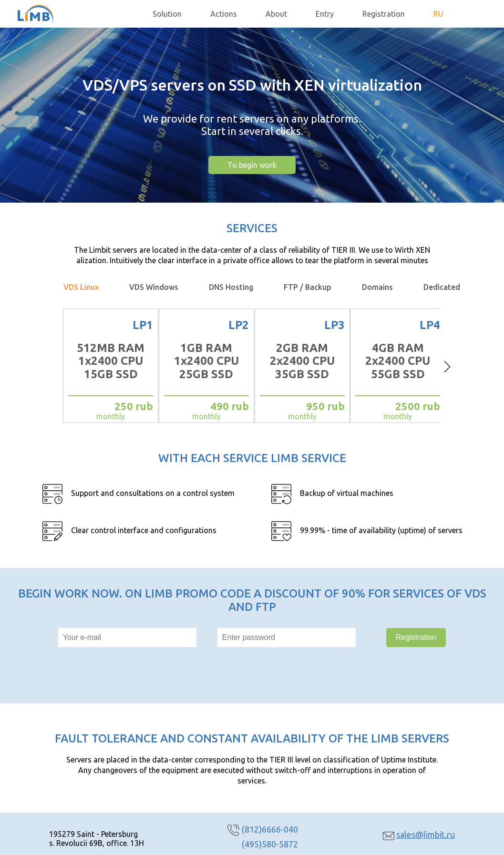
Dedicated (442, 287)
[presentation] (206, 675)
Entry (325, 14)
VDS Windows (154, 287)
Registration (384, 14)
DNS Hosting (231, 287)
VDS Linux (81, 287)
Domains (377, 287)
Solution (167, 14)
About (276, 14)
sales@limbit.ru (426, 834)
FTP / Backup (308, 287)
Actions (224, 14)
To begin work (252, 165)
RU (438, 14)
